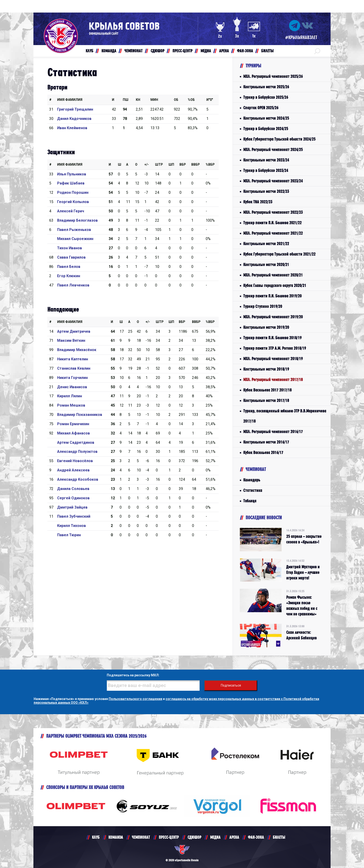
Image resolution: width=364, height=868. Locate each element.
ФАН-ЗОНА (256, 837)
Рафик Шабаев (71, 183)
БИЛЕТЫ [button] (267, 51)
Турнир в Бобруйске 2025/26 (266, 97)
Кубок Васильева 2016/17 (263, 452)
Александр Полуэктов (77, 452)
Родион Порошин (73, 192)
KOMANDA (116, 837)
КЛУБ (96, 837)
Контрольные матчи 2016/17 (266, 442)
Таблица (250, 501)
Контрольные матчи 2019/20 (266, 327)
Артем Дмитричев (74, 331)
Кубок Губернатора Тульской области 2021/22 (279, 254)
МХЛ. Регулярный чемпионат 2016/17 (273, 432)
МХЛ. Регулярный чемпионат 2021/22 (273, 233)
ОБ (176, 100)
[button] (317, 51)
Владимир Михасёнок (77, 350)
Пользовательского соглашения (135, 699)
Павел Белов (69, 267)
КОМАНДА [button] (109, 51)
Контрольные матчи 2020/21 (266, 265)
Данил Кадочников (74, 119)
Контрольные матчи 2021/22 (266, 244)
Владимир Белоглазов (77, 220)
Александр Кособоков (78, 479)
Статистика (253, 490)
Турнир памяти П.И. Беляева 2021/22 (272, 223)
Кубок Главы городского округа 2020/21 (275, 285)
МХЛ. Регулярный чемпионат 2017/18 (273, 380)
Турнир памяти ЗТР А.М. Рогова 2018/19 (275, 348)
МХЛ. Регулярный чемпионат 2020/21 (273, 275)
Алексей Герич (71, 211)
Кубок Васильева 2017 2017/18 (267, 390)
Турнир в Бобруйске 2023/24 (266, 170)
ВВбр (196, 164)
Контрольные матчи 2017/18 (266, 400)
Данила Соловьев (73, 489)
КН (138, 100)
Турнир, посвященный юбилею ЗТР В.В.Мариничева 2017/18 (285, 416)
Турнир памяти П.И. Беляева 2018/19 (272, 338)
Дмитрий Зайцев (72, 507)
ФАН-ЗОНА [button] (245, 51)
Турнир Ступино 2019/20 (263, 306)
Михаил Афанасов (73, 433)
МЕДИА (215, 837)
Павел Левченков (73, 285)
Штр (159, 164)
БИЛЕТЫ (279, 837)
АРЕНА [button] (224, 51)
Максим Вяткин (71, 340)
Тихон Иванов (70, 248)
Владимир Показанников (80, 415)
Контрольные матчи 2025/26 (266, 87)
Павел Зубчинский (74, 516)
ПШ (126, 100)
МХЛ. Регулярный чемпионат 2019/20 (273, 317)
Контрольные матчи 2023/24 (266, 160)
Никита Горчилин (72, 378)
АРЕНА (234, 837)
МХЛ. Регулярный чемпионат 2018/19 (273, 359)
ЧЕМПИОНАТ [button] (133, 51)
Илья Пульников (72, 174)
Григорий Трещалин (75, 109)
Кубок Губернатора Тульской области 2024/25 (279, 139)
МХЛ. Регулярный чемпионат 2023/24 (273, 181)
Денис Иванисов (72, 387)
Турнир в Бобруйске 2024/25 (266, 129)
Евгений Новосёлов (75, 461)
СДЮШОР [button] (158, 51)
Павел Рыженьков (74, 230)
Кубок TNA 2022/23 (258, 202)
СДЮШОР (194, 837)
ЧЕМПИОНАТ (141, 837)
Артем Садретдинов (76, 442)
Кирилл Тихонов (71, 526)
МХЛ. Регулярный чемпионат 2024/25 (273, 150)
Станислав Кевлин (74, 368)
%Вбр (210, 164)
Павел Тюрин (69, 535)
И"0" (210, 100)
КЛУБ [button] (89, 51)
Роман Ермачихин (73, 424)
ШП (171, 164)
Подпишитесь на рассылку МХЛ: (133, 675)
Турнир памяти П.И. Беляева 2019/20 (272, 296)
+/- (147, 164)
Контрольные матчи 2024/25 (266, 118)
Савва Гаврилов (71, 257)
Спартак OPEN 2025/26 (261, 108)
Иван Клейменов (72, 128)
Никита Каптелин (73, 359)
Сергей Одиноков (73, 498)
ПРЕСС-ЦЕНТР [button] (182, 51)
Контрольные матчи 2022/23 (266, 191)
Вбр (183, 164)
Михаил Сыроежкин (75, 239)
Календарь (252, 480)
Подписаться (231, 685)
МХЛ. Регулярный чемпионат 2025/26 (273, 76)
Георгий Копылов (73, 202)
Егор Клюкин (69, 276)
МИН (154, 100)
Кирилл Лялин (70, 396)
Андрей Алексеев (73, 470)
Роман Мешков (71, 405)
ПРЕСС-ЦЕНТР (169, 837)
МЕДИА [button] (206, 51)
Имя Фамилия (70, 100)
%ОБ (191, 100)
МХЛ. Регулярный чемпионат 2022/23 (273, 212)
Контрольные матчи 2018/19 (266, 369)
